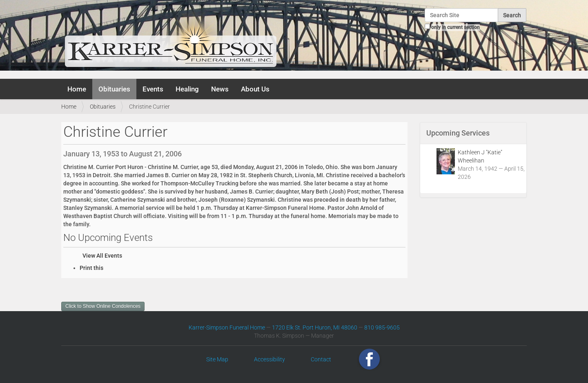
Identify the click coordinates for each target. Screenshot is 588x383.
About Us (255, 89)
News (220, 89)
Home (77, 89)
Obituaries (114, 89)
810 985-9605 (382, 327)
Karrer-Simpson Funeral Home (227, 327)
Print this (91, 268)
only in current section (455, 27)
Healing (187, 89)
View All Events (102, 256)
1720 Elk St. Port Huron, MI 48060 (315, 327)
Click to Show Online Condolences (103, 306)
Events (153, 89)
